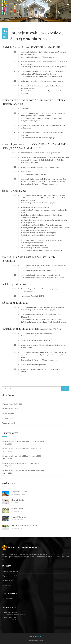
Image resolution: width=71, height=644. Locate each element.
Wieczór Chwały (17, 508)
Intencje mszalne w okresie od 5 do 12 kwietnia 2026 (21, 463)
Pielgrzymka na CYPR (19, 492)
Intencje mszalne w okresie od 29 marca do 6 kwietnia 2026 (23, 471)
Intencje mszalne (8, 409)
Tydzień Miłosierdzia (19, 517)
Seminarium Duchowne (12, 620)
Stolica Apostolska (11, 612)
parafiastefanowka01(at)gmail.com (22, 557)
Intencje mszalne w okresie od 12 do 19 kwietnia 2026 (21, 456)
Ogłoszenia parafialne (10, 404)
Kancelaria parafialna (10, 571)
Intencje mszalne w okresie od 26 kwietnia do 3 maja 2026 (23, 441)
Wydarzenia (6, 413)
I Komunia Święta (18, 500)
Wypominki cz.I (7, 423)
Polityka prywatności (36, 641)
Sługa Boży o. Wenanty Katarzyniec (24, 525)
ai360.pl (39, 636)
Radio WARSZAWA (11, 617)
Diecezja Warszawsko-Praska (14, 615)
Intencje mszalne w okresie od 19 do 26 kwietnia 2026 (21, 449)
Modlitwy (5, 418)
